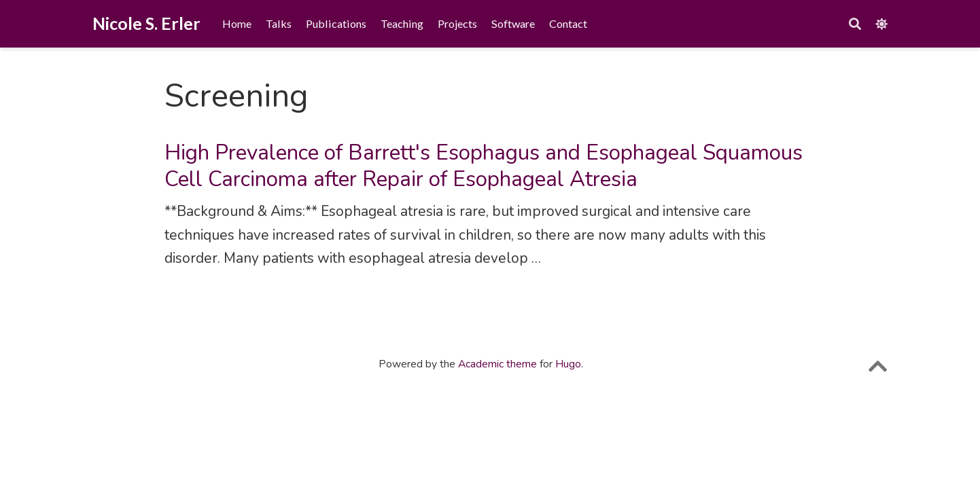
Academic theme (497, 364)
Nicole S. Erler (146, 23)
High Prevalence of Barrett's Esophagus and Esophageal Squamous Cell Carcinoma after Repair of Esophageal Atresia (484, 166)
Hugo (568, 364)
